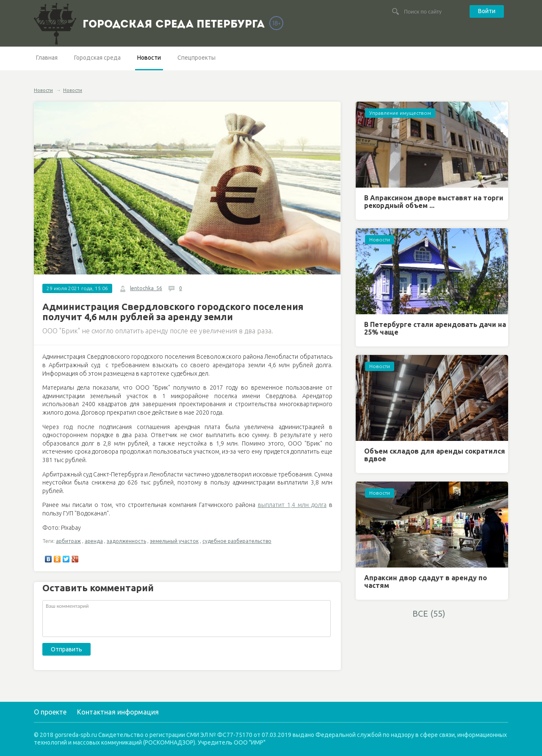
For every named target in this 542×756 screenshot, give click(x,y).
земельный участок (174, 541)
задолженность (126, 541)
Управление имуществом (400, 113)
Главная (47, 58)
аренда (94, 541)
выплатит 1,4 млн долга (292, 505)
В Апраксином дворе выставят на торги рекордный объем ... (434, 202)
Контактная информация (118, 712)
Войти (487, 11)
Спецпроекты (196, 58)
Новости (149, 58)
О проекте (50, 712)
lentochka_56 (146, 288)
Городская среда (97, 58)
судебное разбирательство (237, 541)
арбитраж (68, 541)
